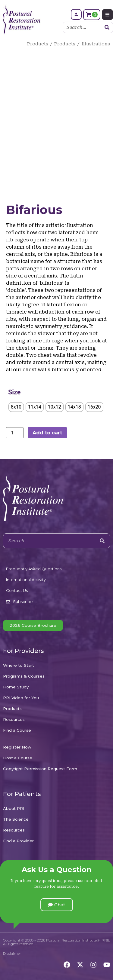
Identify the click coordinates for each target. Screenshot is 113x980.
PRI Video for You (21, 698)
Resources (14, 719)
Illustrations (96, 44)
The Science (16, 819)
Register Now (17, 747)
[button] (57, 905)
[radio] (16, 407)
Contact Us (17, 590)
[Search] (107, 27)
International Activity (26, 580)
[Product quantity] (15, 433)
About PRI (14, 808)
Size (14, 392)
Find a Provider (18, 841)
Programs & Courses (24, 676)
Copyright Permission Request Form (40, 769)
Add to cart (47, 433)
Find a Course (17, 730)
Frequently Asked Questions (34, 569)
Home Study (16, 687)
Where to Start (19, 665)
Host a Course (18, 758)
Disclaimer (12, 953)
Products (38, 44)
